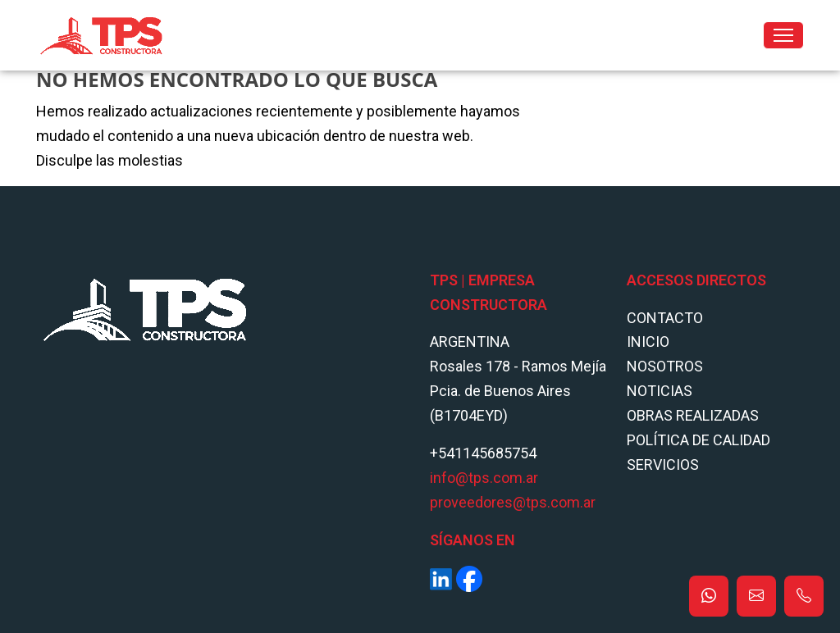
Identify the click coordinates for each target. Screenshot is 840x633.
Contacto (665, 318)
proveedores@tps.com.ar (513, 502)
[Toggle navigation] (783, 35)
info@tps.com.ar (484, 478)
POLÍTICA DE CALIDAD (698, 440)
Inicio (648, 342)
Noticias (660, 391)
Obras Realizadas (693, 415)
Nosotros (665, 366)
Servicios (663, 465)
